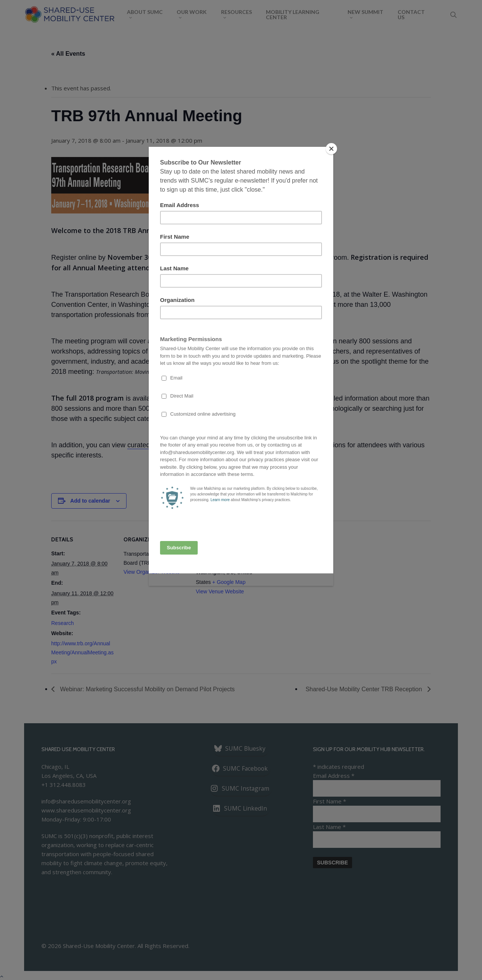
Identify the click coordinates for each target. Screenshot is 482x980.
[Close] (331, 149)
